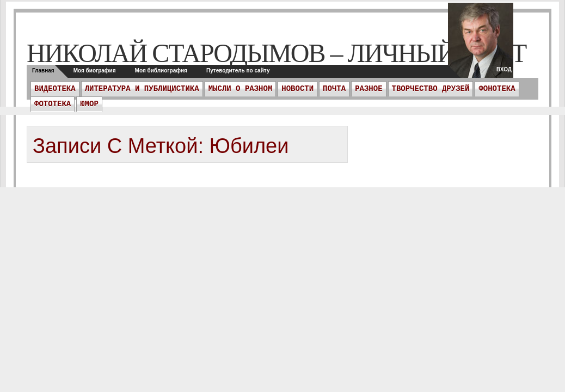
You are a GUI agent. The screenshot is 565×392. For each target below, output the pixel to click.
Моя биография (95, 71)
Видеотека (55, 89)
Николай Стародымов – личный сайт (276, 53)
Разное (369, 89)
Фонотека (497, 89)
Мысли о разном (241, 89)
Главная (43, 71)
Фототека (53, 104)
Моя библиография (161, 71)
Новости (297, 89)
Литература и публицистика (142, 89)
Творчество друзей (431, 89)
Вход (504, 69)
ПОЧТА (334, 89)
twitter (481, 44)
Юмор (89, 104)
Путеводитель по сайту (238, 71)
